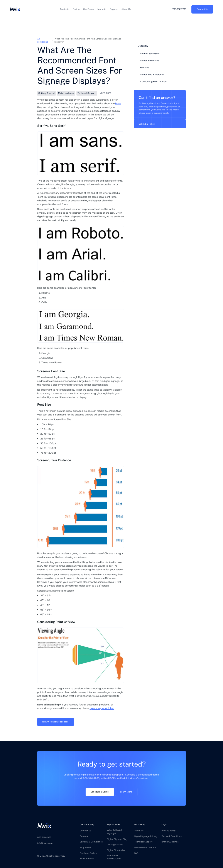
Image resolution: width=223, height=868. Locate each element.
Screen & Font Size (150, 61)
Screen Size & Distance (152, 75)
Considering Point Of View (154, 81)
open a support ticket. (102, 708)
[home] (15, 9)
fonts (118, 103)
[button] (65, 9)
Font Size (145, 68)
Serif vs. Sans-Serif (150, 54)
